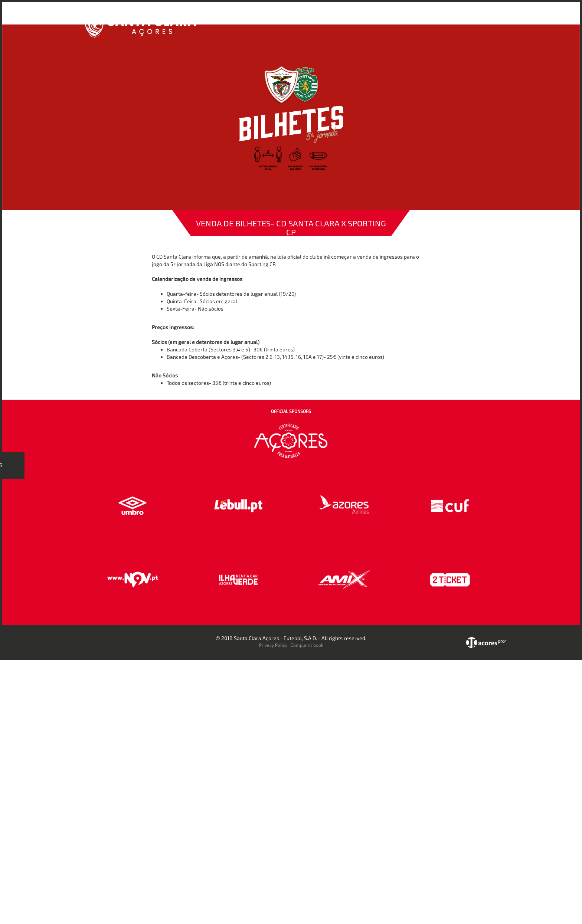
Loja (392, 18)
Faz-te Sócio (422, 18)
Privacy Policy (273, 645)
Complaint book (307, 645)
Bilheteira (366, 18)
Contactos (460, 18)
